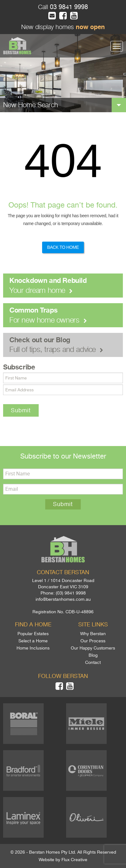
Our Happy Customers (93, 648)
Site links (93, 625)
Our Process (93, 641)
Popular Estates (33, 634)
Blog (93, 655)
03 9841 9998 (68, 7)
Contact (93, 662)
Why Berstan (93, 634)
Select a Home (33, 641)
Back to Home (63, 247)
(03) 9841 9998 (71, 593)
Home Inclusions (33, 648)
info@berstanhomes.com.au (63, 599)
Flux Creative (74, 860)
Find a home (33, 625)
